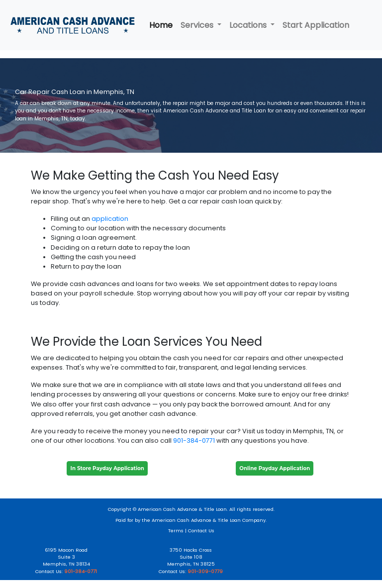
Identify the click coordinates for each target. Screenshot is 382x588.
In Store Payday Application (107, 468)
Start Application (316, 25)
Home (161, 25)
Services (198, 25)
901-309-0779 (205, 571)
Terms (176, 531)
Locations (249, 25)
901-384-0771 (194, 441)
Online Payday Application (275, 468)
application (110, 219)
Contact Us (201, 531)
